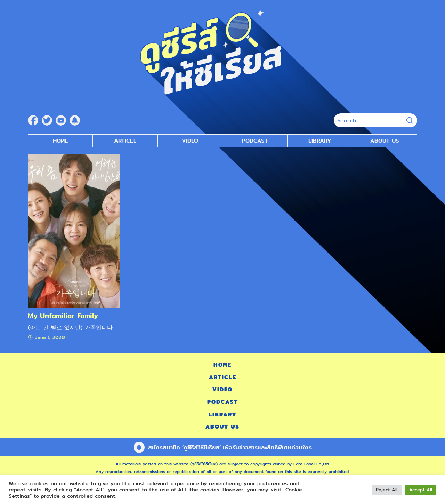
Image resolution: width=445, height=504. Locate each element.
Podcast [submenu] (255, 141)
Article (125, 141)
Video (222, 389)
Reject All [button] (387, 490)
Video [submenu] (190, 141)
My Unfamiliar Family (63, 316)
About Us (385, 141)
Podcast (223, 402)
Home (60, 141)
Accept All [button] (421, 490)
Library (320, 141)
